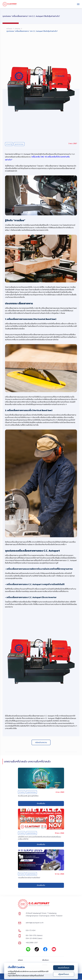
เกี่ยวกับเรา (46, 960)
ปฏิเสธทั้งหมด (64, 974)
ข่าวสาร (22, 792)
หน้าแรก (9, 29)
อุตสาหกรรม (19, 144)
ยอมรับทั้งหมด (64, 968)
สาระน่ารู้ (9, 144)
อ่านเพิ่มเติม (41, 804)
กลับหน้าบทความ (41, 742)
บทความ (17, 29)
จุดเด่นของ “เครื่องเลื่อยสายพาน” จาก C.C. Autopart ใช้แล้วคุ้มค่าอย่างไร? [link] (32, 31)
